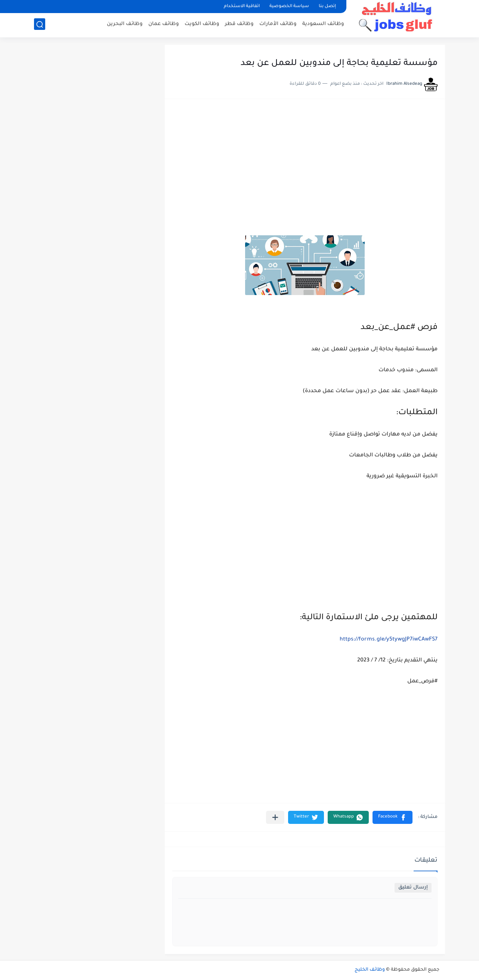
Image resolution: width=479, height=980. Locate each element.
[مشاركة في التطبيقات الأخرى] (275, 817)
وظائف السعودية (323, 24)
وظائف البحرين (125, 24)
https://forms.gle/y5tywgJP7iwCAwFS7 (389, 640)
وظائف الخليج (370, 970)
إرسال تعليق (413, 888)
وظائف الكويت (202, 24)
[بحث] (40, 25)
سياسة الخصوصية (289, 7)
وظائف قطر (239, 24)
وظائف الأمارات (278, 24)
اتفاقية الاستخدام (242, 7)
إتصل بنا (327, 7)
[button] (393, 817)
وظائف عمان (164, 24)
